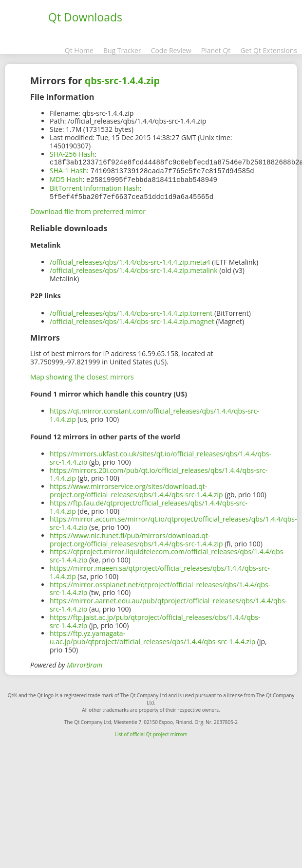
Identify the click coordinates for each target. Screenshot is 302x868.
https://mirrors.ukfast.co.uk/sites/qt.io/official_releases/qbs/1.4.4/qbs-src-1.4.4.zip (160, 456)
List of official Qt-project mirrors (151, 732)
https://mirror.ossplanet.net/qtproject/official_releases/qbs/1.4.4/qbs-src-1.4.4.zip (160, 587)
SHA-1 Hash (68, 170)
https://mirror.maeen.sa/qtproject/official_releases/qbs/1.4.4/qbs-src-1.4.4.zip (160, 570)
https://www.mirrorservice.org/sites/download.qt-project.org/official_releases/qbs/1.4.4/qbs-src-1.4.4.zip (136, 488)
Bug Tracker (122, 50)
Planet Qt (216, 50)
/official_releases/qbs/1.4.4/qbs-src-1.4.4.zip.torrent (131, 311)
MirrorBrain (85, 663)
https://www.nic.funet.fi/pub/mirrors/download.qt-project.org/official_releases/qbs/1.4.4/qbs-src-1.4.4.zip (136, 538)
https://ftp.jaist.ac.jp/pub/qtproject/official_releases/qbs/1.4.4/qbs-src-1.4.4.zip (155, 619)
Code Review (171, 50)
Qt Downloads (85, 17)
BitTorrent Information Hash (95, 187)
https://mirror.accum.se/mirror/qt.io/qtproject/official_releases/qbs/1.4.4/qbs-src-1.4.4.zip (173, 521)
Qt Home (79, 50)
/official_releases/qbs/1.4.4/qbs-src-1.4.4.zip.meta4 (130, 260)
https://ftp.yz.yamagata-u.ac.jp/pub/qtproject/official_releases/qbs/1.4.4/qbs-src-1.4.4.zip (152, 635)
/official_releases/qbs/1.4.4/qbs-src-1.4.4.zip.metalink (134, 268)
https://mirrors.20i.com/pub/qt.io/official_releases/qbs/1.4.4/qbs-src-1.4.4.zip (159, 472)
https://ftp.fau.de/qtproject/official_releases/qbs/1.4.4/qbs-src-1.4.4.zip (149, 505)
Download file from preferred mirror (88, 209)
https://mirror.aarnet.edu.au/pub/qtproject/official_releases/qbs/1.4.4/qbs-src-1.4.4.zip (168, 603)
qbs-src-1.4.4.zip (122, 81)
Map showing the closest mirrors (82, 375)
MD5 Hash (66, 178)
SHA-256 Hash (72, 154)
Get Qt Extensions (269, 50)
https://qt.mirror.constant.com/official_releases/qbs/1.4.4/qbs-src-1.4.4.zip (154, 413)
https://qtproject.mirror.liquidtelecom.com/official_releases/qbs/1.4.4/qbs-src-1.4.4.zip (168, 554)
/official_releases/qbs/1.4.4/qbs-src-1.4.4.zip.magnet (132, 319)
